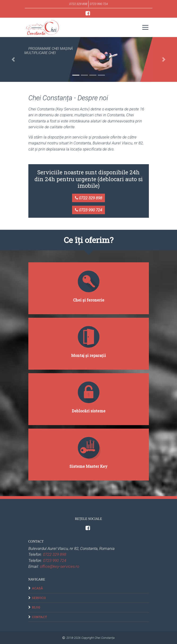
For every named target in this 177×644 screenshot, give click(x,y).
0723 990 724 (88, 210)
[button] (13, 59)
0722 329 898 (88, 198)
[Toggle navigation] (145, 27)
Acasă (37, 588)
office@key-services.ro (60, 566)
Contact (39, 617)
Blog (36, 607)
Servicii (39, 598)
